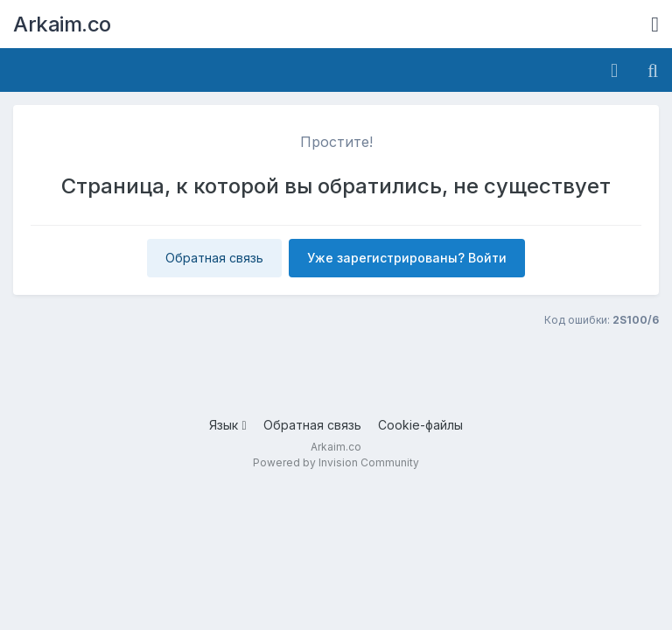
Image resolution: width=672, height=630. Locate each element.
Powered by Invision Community (336, 462)
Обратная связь (214, 258)
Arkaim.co (62, 24)
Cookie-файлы (420, 425)
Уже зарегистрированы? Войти (407, 258)
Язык (227, 425)
